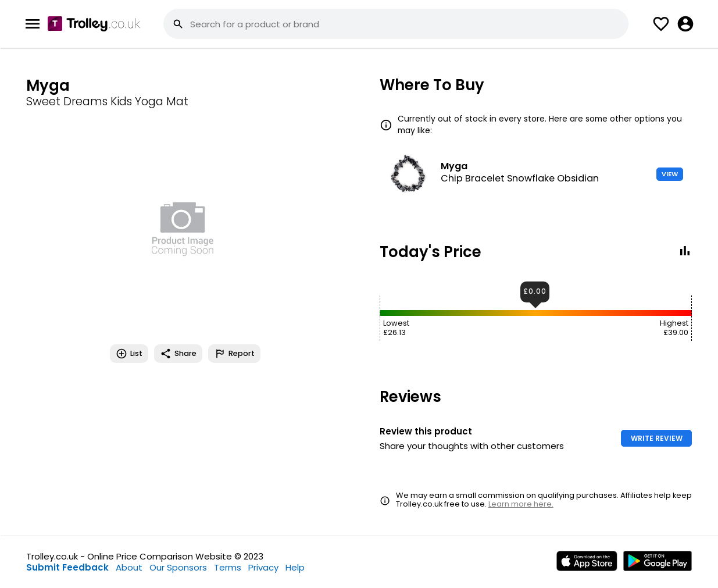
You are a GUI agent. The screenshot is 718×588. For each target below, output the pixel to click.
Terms (228, 567)
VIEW (670, 174)
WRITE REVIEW (657, 438)
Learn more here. (521, 504)
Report (234, 354)
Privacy (263, 567)
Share (178, 354)
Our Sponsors (178, 567)
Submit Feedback (67, 567)
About (129, 567)
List (129, 354)
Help (295, 567)
